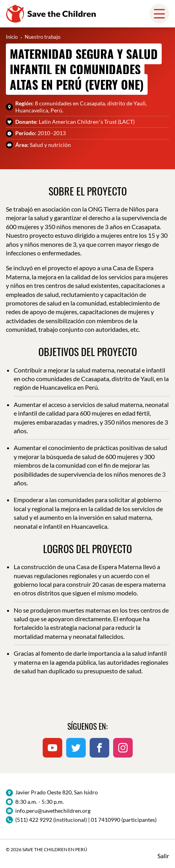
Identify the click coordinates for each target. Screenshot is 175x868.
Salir (163, 856)
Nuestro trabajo (42, 37)
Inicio (12, 37)
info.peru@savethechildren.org (53, 811)
